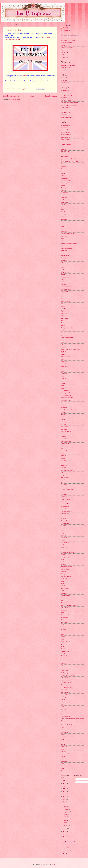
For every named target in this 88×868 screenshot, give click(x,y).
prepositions (64, 547)
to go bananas (64, 695)
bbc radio (63, 38)
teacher (63, 661)
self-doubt (63, 591)
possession (64, 540)
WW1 (62, 768)
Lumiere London (65, 439)
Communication (65, 246)
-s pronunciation (65, 130)
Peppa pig (63, 502)
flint (62, 323)
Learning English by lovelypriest (69, 105)
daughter (63, 282)
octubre (66, 809)
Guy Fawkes (64, 352)
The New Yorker (65, 680)
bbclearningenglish (66, 183)
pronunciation (64, 550)
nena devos (64, 468)
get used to (64, 335)
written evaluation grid (66, 117)
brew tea (63, 207)
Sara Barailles (64, 579)
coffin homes (64, 241)
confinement (64, 253)
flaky (62, 321)
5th (62, 142)
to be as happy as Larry (67, 687)
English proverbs (65, 311)
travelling (63, 697)
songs (62, 634)
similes (63, 613)
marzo (66, 823)
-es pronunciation (65, 128)
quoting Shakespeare (66, 557)
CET (62, 222)
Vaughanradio (64, 57)
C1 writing (64, 214)
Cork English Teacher (66, 100)
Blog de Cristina (67, 848)
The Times (64, 55)
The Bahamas (64, 678)
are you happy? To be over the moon (70, 161)
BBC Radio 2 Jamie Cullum (68, 40)
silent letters (64, 610)
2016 (64, 799)
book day (63, 205)
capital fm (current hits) (67, 43)
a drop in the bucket (66, 144)
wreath (63, 764)
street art (63, 649)
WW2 (62, 771)
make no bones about (66, 441)
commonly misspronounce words (69, 243)
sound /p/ (63, 637)
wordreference (64, 70)
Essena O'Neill (65, 313)
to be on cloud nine (66, 692)
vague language (65, 732)
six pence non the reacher (67, 615)
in (61, 403)
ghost (62, 340)
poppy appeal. (64, 535)
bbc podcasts (64, 80)
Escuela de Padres (67, 851)
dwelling (63, 294)
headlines (63, 369)
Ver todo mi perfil (65, 30)
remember (63, 564)
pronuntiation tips (65, 112)
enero (66, 828)
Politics (63, 531)
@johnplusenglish (65, 140)
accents (63, 147)
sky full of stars (65, 617)
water (62, 742)
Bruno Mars (64, 212)
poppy (62, 533)
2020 (64, 789)
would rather (64, 761)
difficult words (64, 292)
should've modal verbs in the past (69, 605)
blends (62, 200)
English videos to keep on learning (69, 103)
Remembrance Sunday (66, 567)
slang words (64, 622)
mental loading (65, 451)
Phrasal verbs (64, 521)
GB (62, 333)
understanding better (66, 716)
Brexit (62, 210)
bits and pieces (64, 195)
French (63, 330)
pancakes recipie (65, 497)
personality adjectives (66, 511)
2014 (64, 831)
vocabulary (64, 737)
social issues (64, 627)
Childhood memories (66, 224)
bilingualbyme (64, 193)
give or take (64, 342)
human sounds (64, 381)
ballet (62, 176)
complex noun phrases (66, 248)
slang (62, 620)
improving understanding (67, 398)
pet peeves (63, 518)
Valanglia (65, 854)
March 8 (63, 446)
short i (62, 601)
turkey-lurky (64, 709)
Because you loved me (66, 188)
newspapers (64, 475)
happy (62, 359)
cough (62, 265)
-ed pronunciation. (65, 125)
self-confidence (65, 588)
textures (63, 668)
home (62, 371)
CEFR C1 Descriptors (66, 98)
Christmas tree (64, 231)
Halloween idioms (65, 357)
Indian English (64, 407)
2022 (64, 783)
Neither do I (64, 465)
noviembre (67, 807)
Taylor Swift (64, 656)
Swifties (63, 654)
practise (63, 545)
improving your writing (67, 400)
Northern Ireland (65, 477)
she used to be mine (66, 598)
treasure (63, 699)
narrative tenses (65, 463)
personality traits (65, 514)
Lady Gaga (64, 424)
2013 (64, 834)
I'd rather (63, 383)
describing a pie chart (66, 287)
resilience (63, 571)
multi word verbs (65, 461)
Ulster (62, 714)
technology (64, 663)
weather (63, 744)
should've (63, 603)
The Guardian (64, 52)
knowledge (64, 422)
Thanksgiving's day (66, 673)
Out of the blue (13, 30)
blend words (64, 198)
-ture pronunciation (66, 132)
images (63, 388)
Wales (62, 740)
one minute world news (67, 48)
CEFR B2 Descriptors (66, 95)
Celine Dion (64, 219)
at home (63, 171)
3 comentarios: (30, 89)
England (63, 306)
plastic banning (65, 528)
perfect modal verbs (66, 504)
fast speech (64, 316)
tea (62, 658)
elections (63, 299)
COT (62, 263)
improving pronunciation (67, 395)
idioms (63, 386)
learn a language (65, 427)
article (62, 164)
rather (62, 559)
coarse (62, 238)
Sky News (63, 50)
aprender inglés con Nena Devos (69, 159)
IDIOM (25, 75)
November (63, 480)
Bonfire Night (64, 202)
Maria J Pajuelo (67, 28)
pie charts (63, 526)
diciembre (67, 804)
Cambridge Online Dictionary (68, 65)
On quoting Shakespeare (67, 489)
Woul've (63, 756)
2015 (64, 802)
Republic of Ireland (66, 569)
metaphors (63, 456)
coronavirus (64, 260)
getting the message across (67, 337)
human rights (64, 378)
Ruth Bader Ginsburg (66, 576)
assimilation (64, 166)
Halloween (64, 354)
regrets (63, 562)
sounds (63, 639)
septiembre (67, 812)
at (61, 168)
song (62, 632)
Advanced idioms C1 (66, 152)
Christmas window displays (68, 234)
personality (64, 509)
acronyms (63, 149)
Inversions (63, 415)
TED (62, 666)
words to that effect (66, 754)
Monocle (63, 45)
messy (62, 453)
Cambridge (64, 217)
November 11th (65, 482)
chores (62, 226)
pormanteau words (65, 538)
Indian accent (64, 405)
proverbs (63, 555)
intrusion (63, 412)
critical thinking (65, 272)
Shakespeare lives (65, 596)
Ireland (63, 417)
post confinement (65, 543)
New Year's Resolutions (67, 470)
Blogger (53, 864)
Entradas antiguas (51, 96)
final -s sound (64, 318)
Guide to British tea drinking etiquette (70, 349)
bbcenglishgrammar (66, 181)
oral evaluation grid (66, 108)
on (62, 487)
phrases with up (65, 523)
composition (64, 251)
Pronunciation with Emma (67, 110)
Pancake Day (64, 494)
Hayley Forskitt (65, 366)
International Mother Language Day (70, 410)
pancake (63, 492)
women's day (64, 747)
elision (63, 304)
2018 (64, 794)
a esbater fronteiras (68, 845)
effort (62, 296)
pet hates (63, 516)
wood (62, 749)
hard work (63, 364)
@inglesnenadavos (66, 137)
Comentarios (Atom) (15, 100)
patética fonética (65, 83)
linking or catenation (66, 432)
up (62, 723)
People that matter (65, 499)
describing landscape (66, 289)
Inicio (32, 96)
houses (63, 376)
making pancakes (65, 444)
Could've (63, 267)
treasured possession (66, 702)
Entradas (78, 779)
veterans (63, 735)
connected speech (65, 255)
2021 (64, 786)
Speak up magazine (66, 641)
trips (62, 704)
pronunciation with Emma (67, 552)
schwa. (63, 581)
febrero (66, 825)
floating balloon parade (67, 328)
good (62, 345)
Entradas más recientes (11, 96)
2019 (64, 791)
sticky (62, 646)
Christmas (63, 229)
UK (62, 711)
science (63, 584)
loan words (64, 434)
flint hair (63, 325)
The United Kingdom (66, 682)
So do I (63, 625)
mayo (66, 815)
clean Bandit (64, 236)
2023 (64, 781)
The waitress (64, 685)
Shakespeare (64, 593)
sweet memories (65, 651)
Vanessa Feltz (64, 78)
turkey (62, 707)
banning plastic (65, 178)
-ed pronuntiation (65, 91)
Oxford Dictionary (65, 68)
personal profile (65, 506)
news (62, 473)
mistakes (63, 458)
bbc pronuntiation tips (66, 93)
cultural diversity (65, 277)
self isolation (64, 586)
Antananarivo (64, 156)
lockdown (63, 436)
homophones (64, 374)
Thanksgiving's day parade (67, 675)
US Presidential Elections (67, 725)
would (62, 759)
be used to (63, 185)
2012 (64, 837)
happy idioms (64, 362)
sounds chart (64, 115)
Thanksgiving (64, 670)
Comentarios (79, 782)
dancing (63, 280)
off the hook (64, 485)
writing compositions (66, 766)
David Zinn (64, 284)
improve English (65, 391)
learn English (64, 429)
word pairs (64, 752)
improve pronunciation (66, 393)
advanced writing (65, 154)
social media (64, 629)
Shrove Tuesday (65, 608)
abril (66, 820)
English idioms (65, 308)
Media (62, 448)
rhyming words (65, 574)
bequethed (63, 190)
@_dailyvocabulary (66, 135)
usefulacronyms (65, 730)
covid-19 (63, 270)
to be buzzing (64, 690)
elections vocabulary (66, 301)
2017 (64, 797)
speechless (63, 644)
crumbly (63, 275)
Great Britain (64, 347)
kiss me (63, 419)
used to (63, 727)
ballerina (63, 173)
